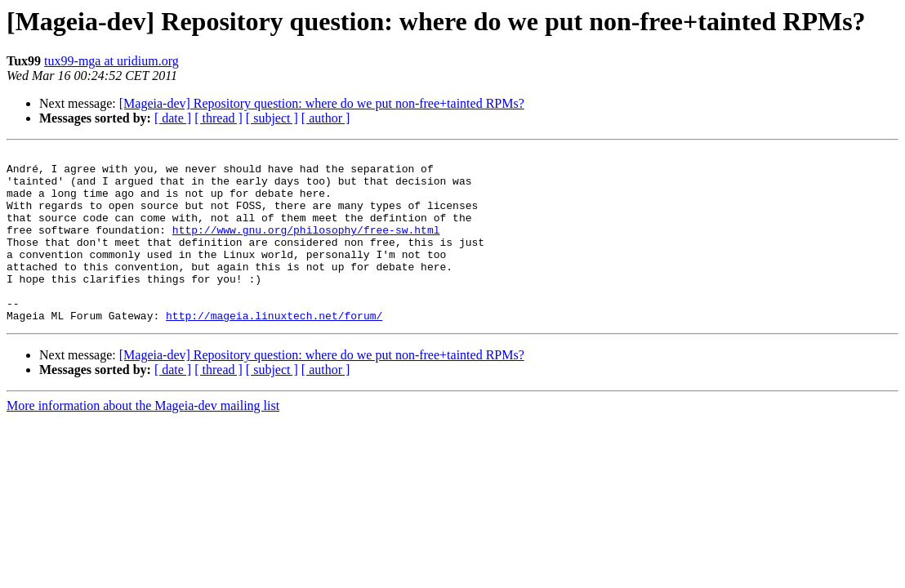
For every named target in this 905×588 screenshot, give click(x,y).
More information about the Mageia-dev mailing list (143, 440)
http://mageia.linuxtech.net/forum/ (274, 350)
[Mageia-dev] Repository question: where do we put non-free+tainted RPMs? (322, 103)
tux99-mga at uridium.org (111, 61)
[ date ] (173, 118)
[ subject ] (272, 118)
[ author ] (326, 118)
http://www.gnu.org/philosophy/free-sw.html (306, 247)
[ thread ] (218, 118)
